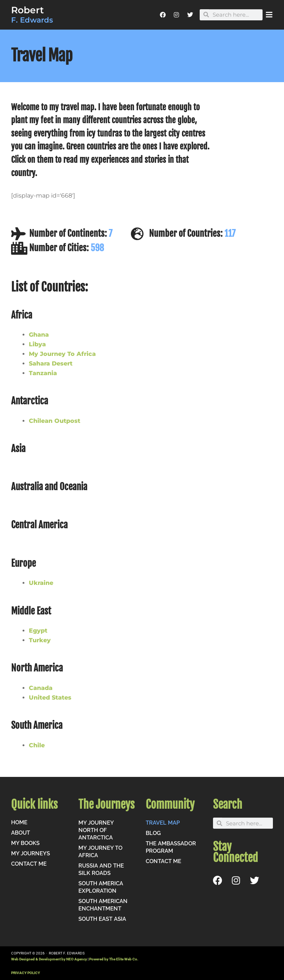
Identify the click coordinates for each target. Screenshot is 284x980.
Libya (37, 344)
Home (19, 822)
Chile (37, 745)
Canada (41, 688)
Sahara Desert (51, 363)
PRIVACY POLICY (26, 973)
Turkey (40, 640)
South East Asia (102, 919)
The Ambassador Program (171, 847)
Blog (153, 833)
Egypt (38, 631)
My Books (25, 843)
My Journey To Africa (62, 354)
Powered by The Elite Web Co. (114, 959)
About (21, 833)
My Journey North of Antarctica (96, 830)
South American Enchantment (103, 905)
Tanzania (43, 373)
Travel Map (163, 823)
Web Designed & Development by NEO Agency (49, 959)
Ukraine (41, 583)
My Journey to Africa (100, 852)
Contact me (29, 864)
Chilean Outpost (55, 421)
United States (50, 698)
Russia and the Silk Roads (101, 869)
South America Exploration (101, 887)
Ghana (39, 335)
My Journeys (31, 853)
